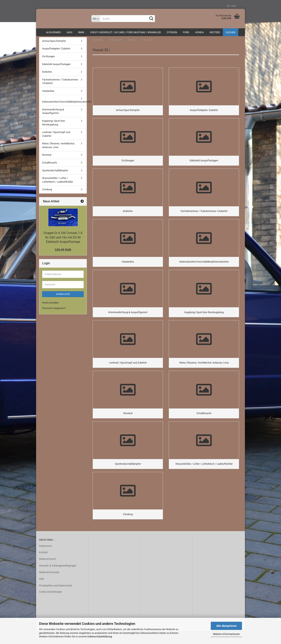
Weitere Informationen (226, 634)
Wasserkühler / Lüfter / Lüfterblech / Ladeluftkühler (58, 182)
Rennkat (47, 157)
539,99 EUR (63, 252)
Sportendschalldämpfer (55, 172)
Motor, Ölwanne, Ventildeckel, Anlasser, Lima (58, 147)
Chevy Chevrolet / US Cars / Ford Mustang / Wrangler (125, 32)
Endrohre (47, 74)
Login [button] (232, 6)
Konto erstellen (50, 305)
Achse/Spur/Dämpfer (54, 43)
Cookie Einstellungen (51, 605)
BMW (81, 32)
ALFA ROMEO (53, 32)
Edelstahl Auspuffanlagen (56, 66)
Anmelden (63, 296)
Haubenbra (48, 93)
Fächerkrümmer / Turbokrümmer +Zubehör (60, 83)
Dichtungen (48, 58)
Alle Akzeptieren (226, 626)
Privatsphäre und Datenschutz (56, 599)
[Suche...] (96, 19)
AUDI (70, 32)
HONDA (199, 32)
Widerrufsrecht (47, 572)
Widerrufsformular (49, 585)
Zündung (47, 191)
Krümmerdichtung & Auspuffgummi (53, 113)
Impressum (45, 559)
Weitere (215, 32)
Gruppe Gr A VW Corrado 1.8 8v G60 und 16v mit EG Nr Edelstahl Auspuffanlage (63, 239)
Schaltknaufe (50, 165)
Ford (186, 32)
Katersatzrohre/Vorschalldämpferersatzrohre (64, 104)
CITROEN (172, 32)
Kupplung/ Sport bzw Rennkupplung (54, 125)
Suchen (231, 32)
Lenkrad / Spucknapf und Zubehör (56, 136)
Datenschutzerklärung (100, 636)
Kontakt (43, 565)
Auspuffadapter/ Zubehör (56, 51)
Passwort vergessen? (54, 310)
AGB (41, 592)
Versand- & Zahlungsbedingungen (58, 579)
